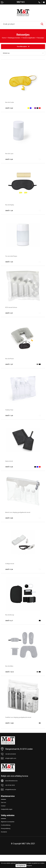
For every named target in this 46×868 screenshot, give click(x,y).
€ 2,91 (10, 316)
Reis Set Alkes (11, 669)
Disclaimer (5, 845)
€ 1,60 (10, 418)
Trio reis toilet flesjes (14, 259)
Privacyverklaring (8, 840)
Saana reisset (11, 464)
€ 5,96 (10, 572)
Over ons (5, 809)
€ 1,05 (10, 213)
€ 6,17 (10, 623)
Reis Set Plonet (12, 361)
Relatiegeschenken (16, 38)
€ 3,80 (10, 521)
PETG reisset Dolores (14, 310)
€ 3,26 (10, 470)
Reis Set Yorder (12, 105)
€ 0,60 (10, 111)
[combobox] (20, 24)
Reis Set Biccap (12, 618)
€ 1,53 (10, 264)
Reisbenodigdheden (34, 38)
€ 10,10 (11, 675)
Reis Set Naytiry (12, 208)
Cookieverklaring (8, 836)
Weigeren (29, 866)
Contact (4, 813)
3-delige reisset (12, 566)
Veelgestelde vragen (9, 818)
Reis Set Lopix (11, 156)
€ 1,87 (10, 367)
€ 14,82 (11, 726)
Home (4, 38)
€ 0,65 (10, 162)
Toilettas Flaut (11, 413)
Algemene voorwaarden (11, 831)
